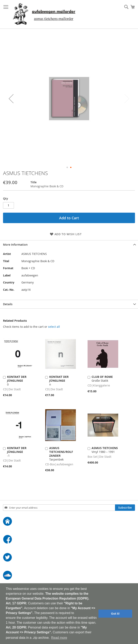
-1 (17, 452)
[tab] (69, 245)
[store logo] (44, 14)
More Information (15, 245)
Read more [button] (59, 638)
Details (8, 304)
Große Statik (102, 379)
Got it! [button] (115, 614)
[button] (11, 99)
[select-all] (54, 327)
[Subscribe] (125, 508)
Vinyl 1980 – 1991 (105, 450)
